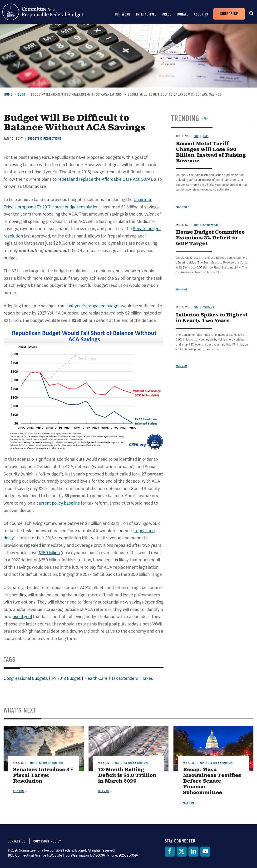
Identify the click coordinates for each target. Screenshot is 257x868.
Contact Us (17, 841)
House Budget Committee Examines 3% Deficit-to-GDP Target (210, 238)
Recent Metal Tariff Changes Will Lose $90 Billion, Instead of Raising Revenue (211, 152)
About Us (201, 14)
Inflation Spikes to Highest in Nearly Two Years (212, 318)
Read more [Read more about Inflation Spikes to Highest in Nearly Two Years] (182, 366)
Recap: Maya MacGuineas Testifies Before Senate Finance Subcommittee (212, 781)
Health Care (96, 678)
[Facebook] (170, 852)
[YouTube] (205, 852)
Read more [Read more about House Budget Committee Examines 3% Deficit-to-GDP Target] (182, 290)
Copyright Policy (47, 841)
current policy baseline (58, 503)
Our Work (123, 14)
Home (8, 94)
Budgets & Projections (44, 139)
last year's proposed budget (93, 306)
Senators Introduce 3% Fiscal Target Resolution (43, 776)
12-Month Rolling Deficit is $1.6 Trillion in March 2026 (127, 776)
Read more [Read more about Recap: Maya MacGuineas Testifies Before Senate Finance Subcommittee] (189, 803)
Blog (22, 94)
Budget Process (211, 225)
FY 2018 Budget (66, 678)
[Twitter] (182, 852)
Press (167, 14)
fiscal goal (22, 617)
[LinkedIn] (193, 852)
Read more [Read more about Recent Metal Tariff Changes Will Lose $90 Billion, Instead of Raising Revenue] (182, 207)
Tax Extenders (125, 678)
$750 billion (49, 553)
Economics (208, 307)
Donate (183, 14)
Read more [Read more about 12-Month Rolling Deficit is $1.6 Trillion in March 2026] (104, 791)
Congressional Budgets (26, 678)
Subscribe (229, 14)
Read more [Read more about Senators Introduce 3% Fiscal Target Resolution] (19, 791)
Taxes (148, 678)
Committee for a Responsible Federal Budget (43, 12)
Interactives (146, 14)
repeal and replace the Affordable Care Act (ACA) (105, 179)
